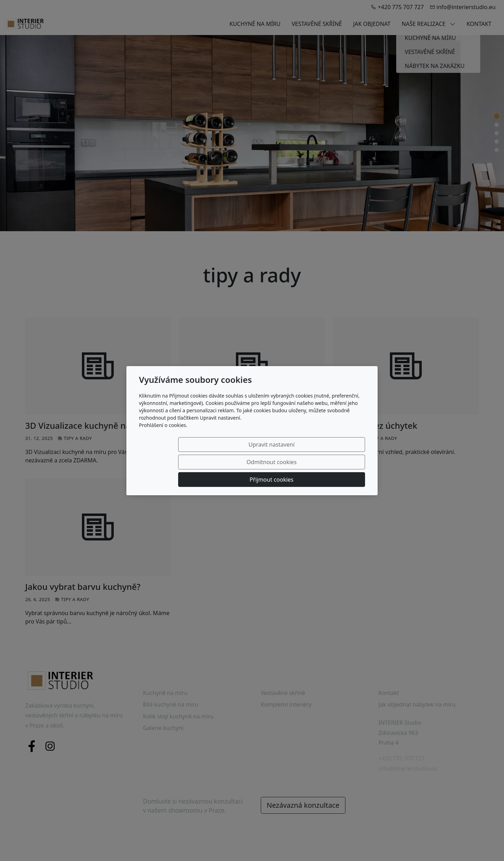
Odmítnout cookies (262, 462)
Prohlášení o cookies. (163, 443)
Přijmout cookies (331, 462)
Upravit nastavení (191, 462)
